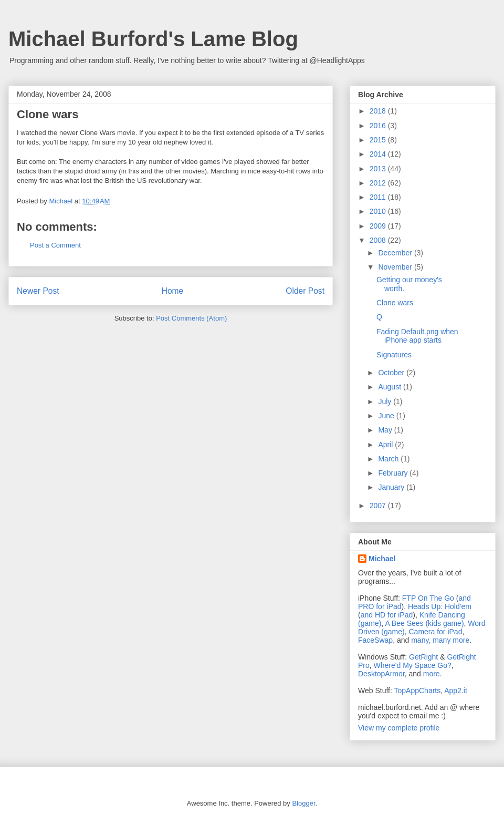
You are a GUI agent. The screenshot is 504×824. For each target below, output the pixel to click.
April (386, 445)
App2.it (456, 691)
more (432, 674)
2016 (379, 126)
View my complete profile (399, 728)
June (387, 416)
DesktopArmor (381, 674)
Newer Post (38, 291)
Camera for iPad (435, 632)
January (392, 487)
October (392, 373)
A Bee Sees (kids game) (424, 623)
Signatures (394, 355)
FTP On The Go (428, 598)
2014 (379, 154)
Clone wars (395, 303)
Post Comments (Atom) (191, 318)
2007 (379, 506)
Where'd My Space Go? (413, 665)
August (390, 387)
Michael (382, 559)
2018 (379, 111)
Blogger (303, 803)
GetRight (423, 657)
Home (173, 291)
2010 (379, 211)
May (386, 430)
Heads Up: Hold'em (440, 606)
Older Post (305, 291)
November (396, 267)
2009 (379, 226)
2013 (379, 169)
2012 (379, 183)
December (396, 253)
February (394, 473)
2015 (379, 140)
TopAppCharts (418, 691)
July (386, 401)
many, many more (440, 640)
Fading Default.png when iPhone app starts (417, 336)
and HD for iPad (387, 615)
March (389, 459)
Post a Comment (55, 245)
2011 (379, 197)
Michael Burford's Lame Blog (153, 39)
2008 (379, 240)
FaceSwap (375, 640)
